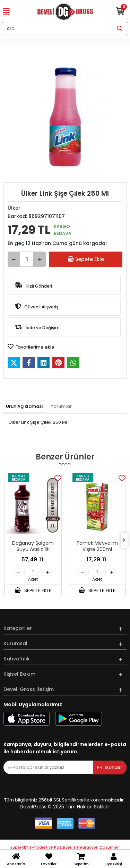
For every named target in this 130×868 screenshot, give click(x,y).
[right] (124, 540)
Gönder (110, 767)
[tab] (24, 406)
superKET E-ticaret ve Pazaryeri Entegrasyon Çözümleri (65, 847)
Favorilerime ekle (31, 347)
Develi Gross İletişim (29, 689)
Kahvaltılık (17, 659)
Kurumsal (15, 643)
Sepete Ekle (86, 259)
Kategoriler (18, 628)
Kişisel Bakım (19, 674)
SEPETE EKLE (33, 590)
